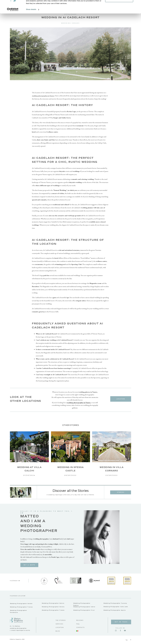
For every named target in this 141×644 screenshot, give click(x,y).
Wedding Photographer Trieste (53, 610)
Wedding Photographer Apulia (115, 610)
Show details (31, 22)
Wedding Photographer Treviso (21, 607)
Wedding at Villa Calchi (29, 469)
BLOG (58, 631)
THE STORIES (61, 620)
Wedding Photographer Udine (84, 607)
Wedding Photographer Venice (53, 603)
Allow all (119, 5)
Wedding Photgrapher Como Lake (116, 607)
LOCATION (60, 627)
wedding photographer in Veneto (43, 96)
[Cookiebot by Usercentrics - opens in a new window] (13, 22)
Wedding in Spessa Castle (71, 469)
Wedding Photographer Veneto (21, 604)
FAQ (78, 624)
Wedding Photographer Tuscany (115, 603)
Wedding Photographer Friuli (84, 610)
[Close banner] (138, 3)
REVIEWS (80, 620)
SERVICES (59, 624)
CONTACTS (80, 627)
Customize (119, 11)
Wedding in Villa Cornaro (112, 469)
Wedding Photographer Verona (53, 607)
